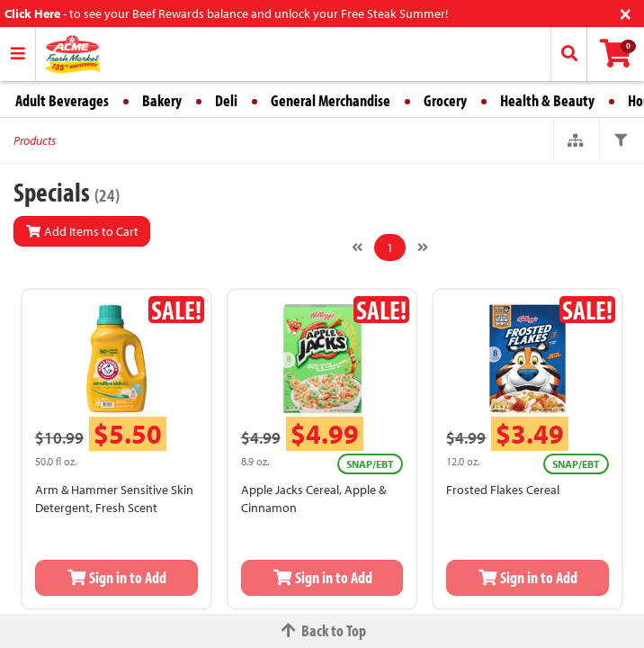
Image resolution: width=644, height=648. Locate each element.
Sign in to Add (117, 577)
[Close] (626, 12)
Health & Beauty (547, 100)
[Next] (423, 247)
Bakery (162, 100)
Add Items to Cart (82, 231)
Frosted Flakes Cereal (503, 490)
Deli (226, 100)
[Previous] (357, 247)
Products (35, 140)
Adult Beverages (62, 100)
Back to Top (322, 630)
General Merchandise (331, 100)
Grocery (445, 100)
